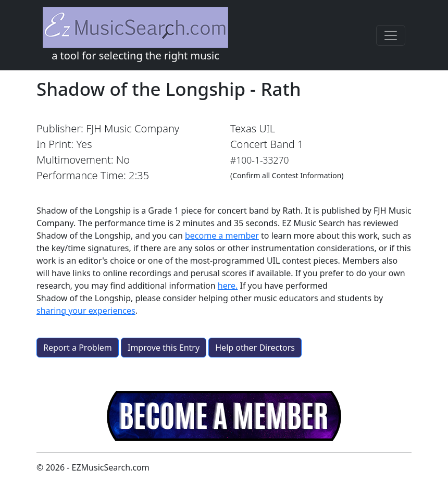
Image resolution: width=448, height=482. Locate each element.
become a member (222, 236)
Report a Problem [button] (78, 348)
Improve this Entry (164, 348)
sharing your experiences (86, 311)
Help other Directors (255, 348)
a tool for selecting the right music (135, 35)
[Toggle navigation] (391, 35)
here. (228, 286)
